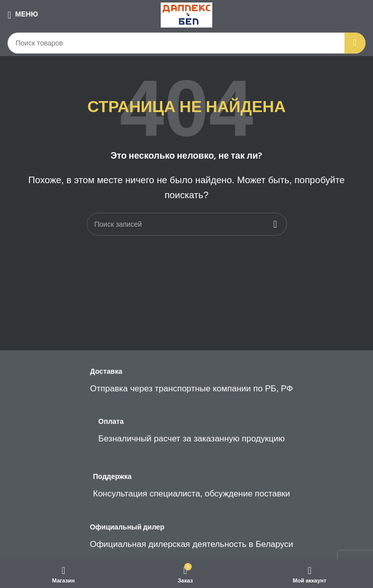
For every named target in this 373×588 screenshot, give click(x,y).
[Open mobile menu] (23, 15)
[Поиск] (186, 43)
